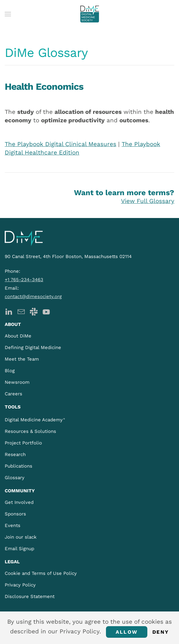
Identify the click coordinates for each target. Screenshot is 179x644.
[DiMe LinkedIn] (9, 311)
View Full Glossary (148, 201)
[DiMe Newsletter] (21, 311)
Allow (127, 632)
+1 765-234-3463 (24, 280)
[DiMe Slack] (34, 311)
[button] (8, 14)
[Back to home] (90, 14)
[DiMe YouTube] (46, 311)
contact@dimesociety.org (33, 297)
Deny (161, 632)
